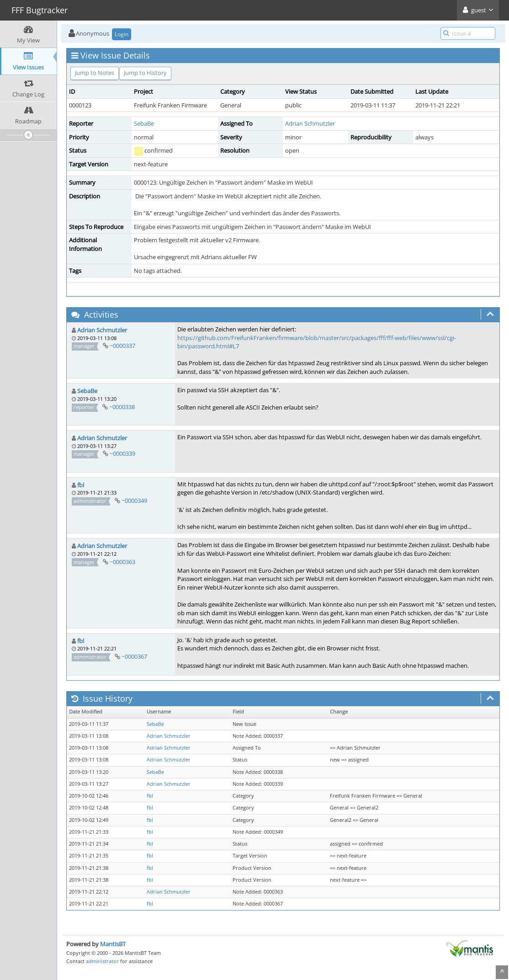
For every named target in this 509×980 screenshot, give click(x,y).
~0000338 (122, 407)
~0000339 (122, 453)
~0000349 (134, 501)
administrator (102, 961)
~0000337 (122, 346)
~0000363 (122, 562)
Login (122, 34)
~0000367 (134, 656)
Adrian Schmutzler (310, 123)
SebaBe (144, 123)
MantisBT (113, 944)
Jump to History (145, 73)
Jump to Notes (95, 73)
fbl (81, 485)
